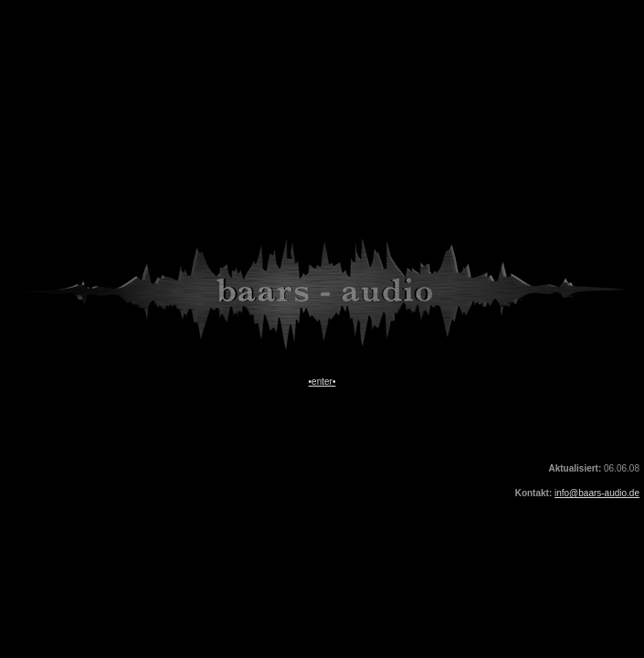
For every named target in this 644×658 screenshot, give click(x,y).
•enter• (322, 382)
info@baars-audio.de (597, 493)
